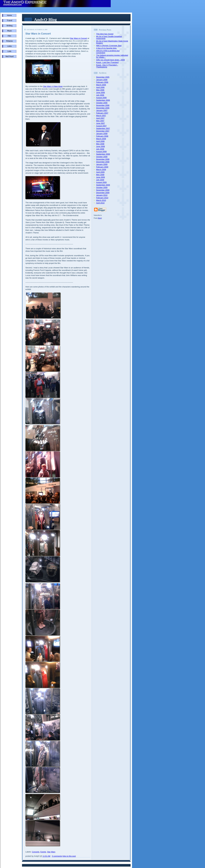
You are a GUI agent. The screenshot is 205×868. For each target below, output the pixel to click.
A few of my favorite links (106, 48)
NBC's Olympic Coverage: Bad (109, 46)
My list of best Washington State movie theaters (112, 42)
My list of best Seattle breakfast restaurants (109, 37)
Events (43, 852)
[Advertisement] (11, 108)
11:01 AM (46, 856)
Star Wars (51, 852)
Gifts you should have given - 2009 (110, 60)
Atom (100, 218)
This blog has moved (105, 34)
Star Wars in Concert (78, 38)
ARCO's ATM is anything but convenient (108, 52)
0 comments (57, 856)
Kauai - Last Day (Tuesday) (107, 62)
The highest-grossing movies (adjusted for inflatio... (112, 56)
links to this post (69, 856)
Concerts (36, 852)
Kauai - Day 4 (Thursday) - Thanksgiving (107, 66)
